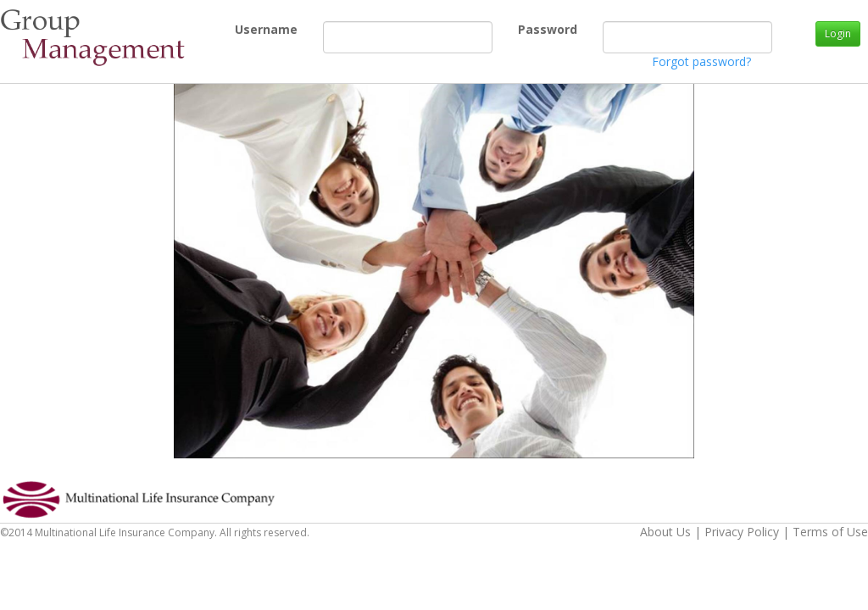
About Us (665, 532)
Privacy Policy (742, 532)
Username (241, 29)
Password (524, 29)
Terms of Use (830, 532)
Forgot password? (701, 61)
